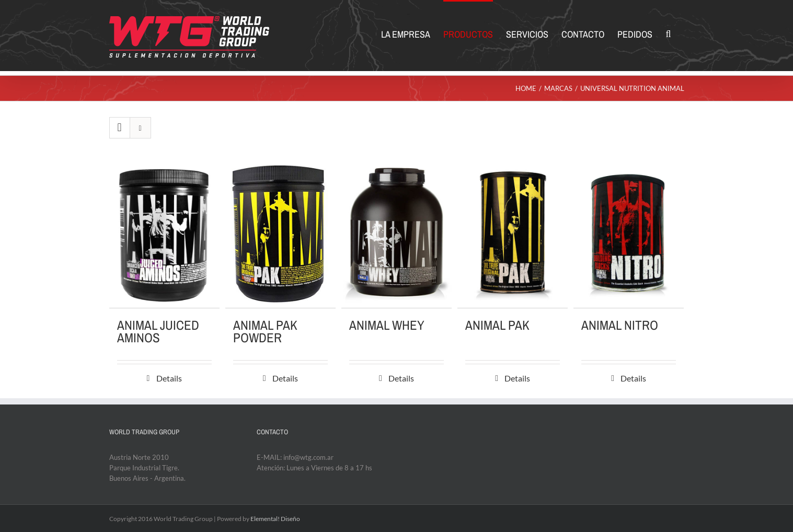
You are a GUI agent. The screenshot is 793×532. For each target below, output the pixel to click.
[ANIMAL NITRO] (629, 234)
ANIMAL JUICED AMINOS (158, 331)
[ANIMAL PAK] (513, 234)
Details (169, 378)
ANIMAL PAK (497, 325)
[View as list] (140, 128)
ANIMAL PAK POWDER (265, 331)
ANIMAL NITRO (620, 325)
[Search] (668, 33)
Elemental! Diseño (275, 519)
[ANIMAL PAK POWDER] (280, 234)
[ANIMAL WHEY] (397, 234)
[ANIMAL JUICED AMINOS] (164, 234)
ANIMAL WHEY (387, 325)
